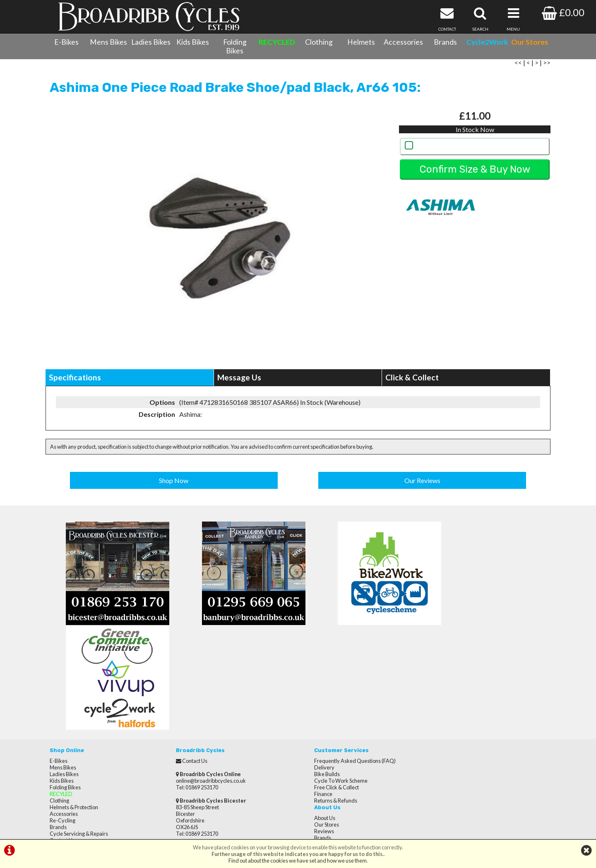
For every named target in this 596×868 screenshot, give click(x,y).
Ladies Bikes (151, 42)
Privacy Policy (444, 701)
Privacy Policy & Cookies (78, 754)
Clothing (319, 42)
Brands (445, 42)
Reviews (438, 674)
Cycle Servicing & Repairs (79, 734)
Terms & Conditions (73, 747)
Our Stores (62, 767)
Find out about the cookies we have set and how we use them (298, 861)
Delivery (312, 668)
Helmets (361, 42)
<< (518, 67)
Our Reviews (422, 484)
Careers (438, 688)
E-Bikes (66, 42)
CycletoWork (65, 760)
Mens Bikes (108, 42)
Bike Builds (315, 674)
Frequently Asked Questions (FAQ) (343, 661)
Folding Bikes (235, 46)
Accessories (403, 42)
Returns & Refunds (324, 701)
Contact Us (62, 741)
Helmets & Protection (74, 707)
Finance (311, 694)
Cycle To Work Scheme (329, 681)
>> (547, 67)
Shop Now (174, 484)
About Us (439, 661)
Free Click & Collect (324, 688)
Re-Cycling (62, 721)
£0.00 (563, 12)
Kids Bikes (193, 42)
